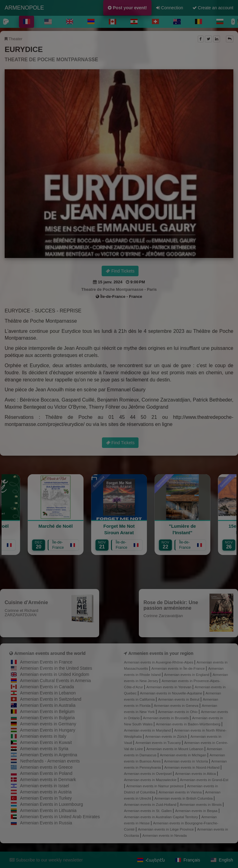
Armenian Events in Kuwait (46, 742)
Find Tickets (120, 271)
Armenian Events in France (46, 662)
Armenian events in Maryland (148, 730)
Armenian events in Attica (196, 773)
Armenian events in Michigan (184, 755)
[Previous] (5, 22)
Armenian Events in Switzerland (51, 699)
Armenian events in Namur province (156, 786)
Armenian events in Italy (43, 736)
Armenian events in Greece (46, 767)
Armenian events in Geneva (176, 705)
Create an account (213, 8)
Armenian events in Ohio (178, 712)
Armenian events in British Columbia (184, 798)
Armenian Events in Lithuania (48, 810)
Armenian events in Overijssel (148, 773)
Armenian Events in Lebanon (48, 693)
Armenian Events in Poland (46, 773)
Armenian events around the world (50, 653)
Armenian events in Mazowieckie (151, 780)
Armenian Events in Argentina (49, 755)
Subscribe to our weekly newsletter (46, 860)
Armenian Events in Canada (47, 687)
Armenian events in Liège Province (166, 829)
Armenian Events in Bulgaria (48, 718)
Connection (170, 8)
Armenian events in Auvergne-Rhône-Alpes (159, 662)
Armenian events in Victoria (186, 761)
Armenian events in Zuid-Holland (151, 804)
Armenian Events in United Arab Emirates (60, 817)
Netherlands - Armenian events (50, 761)
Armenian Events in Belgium (47, 711)
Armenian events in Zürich (167, 736)
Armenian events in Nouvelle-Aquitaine (172, 693)
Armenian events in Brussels (166, 718)
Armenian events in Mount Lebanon (175, 749)
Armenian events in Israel (45, 786)
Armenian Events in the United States (56, 668)
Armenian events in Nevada (164, 835)
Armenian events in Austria (46, 792)
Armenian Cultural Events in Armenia (56, 681)
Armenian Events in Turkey (46, 798)
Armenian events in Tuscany (159, 743)
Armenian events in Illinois (201, 804)
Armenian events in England (187, 675)
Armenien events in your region (161, 653)
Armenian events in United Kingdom (55, 674)
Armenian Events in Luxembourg (52, 804)
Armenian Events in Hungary (48, 730)
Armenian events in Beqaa (197, 811)
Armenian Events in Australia (48, 705)
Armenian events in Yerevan (169, 687)
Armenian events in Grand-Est (204, 780)
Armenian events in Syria (44, 749)
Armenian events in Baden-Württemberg (189, 724)
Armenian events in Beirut (179, 699)
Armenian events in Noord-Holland (192, 767)
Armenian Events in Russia (46, 823)
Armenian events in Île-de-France (179, 668)
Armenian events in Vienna (181, 792)
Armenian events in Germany (48, 724)
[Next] (233, 22)
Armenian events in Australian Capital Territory (161, 817)
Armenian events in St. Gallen (148, 811)
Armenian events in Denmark (48, 780)
